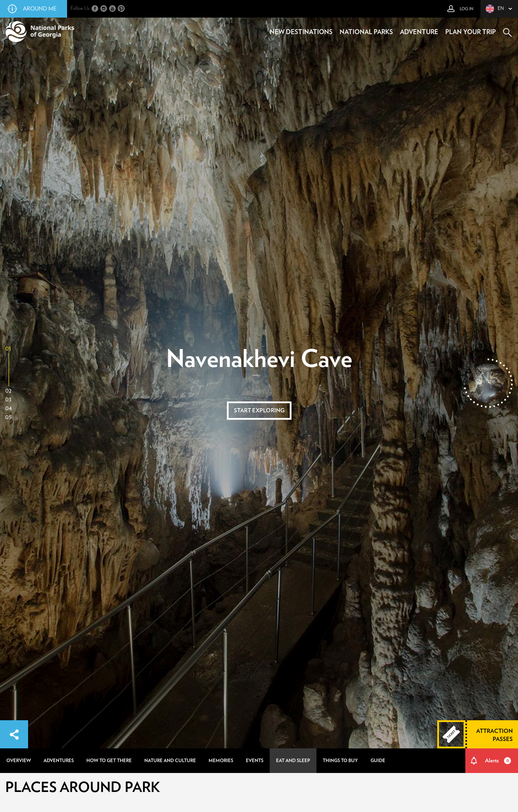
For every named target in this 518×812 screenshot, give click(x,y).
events (255, 761)
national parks (366, 32)
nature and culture (170, 761)
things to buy (340, 761)
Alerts (498, 761)
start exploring (259, 411)
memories (221, 761)
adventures (59, 761)
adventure (419, 32)
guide (378, 761)
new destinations (301, 32)
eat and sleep (293, 761)
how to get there (109, 761)
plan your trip (471, 32)
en (495, 9)
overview (19, 761)
